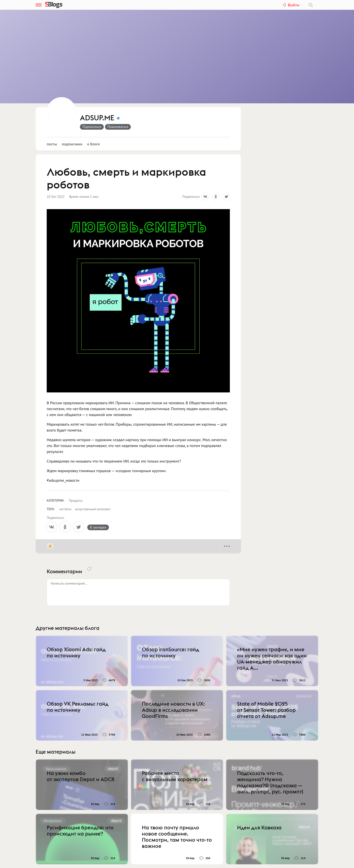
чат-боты (65, 509)
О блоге (93, 144)
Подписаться (92, 127)
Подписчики (72, 144)
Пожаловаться (118, 127)
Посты (52, 144)
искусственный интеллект (93, 509)
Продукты (76, 501)
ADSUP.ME (97, 118)
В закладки (98, 527)
